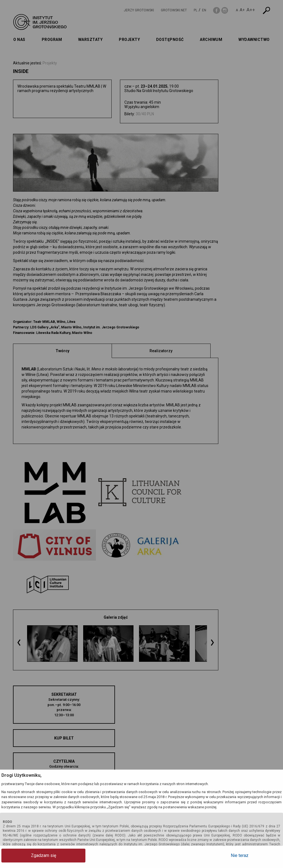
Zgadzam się (24, 855)
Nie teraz (260, 855)
